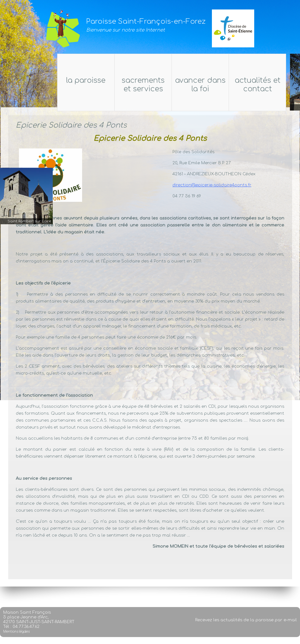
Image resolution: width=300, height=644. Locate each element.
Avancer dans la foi (200, 85)
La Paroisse (82, 80)
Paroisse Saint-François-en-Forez (146, 21)
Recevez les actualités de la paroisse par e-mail (246, 624)
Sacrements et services (143, 85)
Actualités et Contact (262, 85)
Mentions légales (16, 635)
